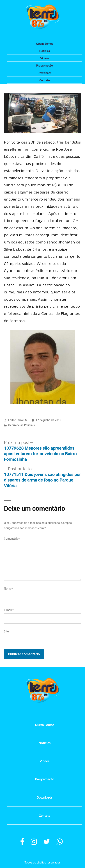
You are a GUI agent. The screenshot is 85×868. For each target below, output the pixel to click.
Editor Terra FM (18, 420)
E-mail (9, 610)
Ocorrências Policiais (22, 425)
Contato (45, 80)
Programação (44, 65)
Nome (9, 589)
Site (6, 631)
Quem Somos (45, 44)
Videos (45, 58)
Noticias (44, 51)
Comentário (12, 539)
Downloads (44, 73)
